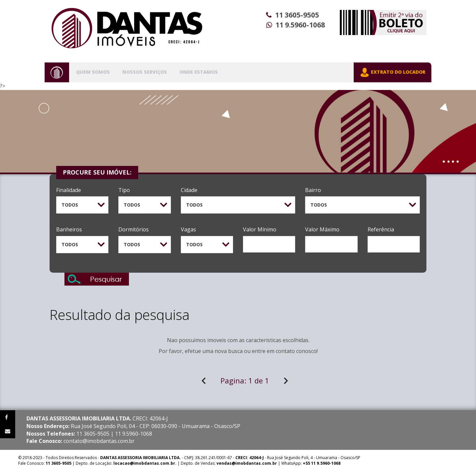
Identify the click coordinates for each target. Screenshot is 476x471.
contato (285, 351)
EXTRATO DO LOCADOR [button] (393, 72)
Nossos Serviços (145, 72)
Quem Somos (93, 72)
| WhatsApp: (278, 463)
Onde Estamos (199, 72)
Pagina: (245, 380)
